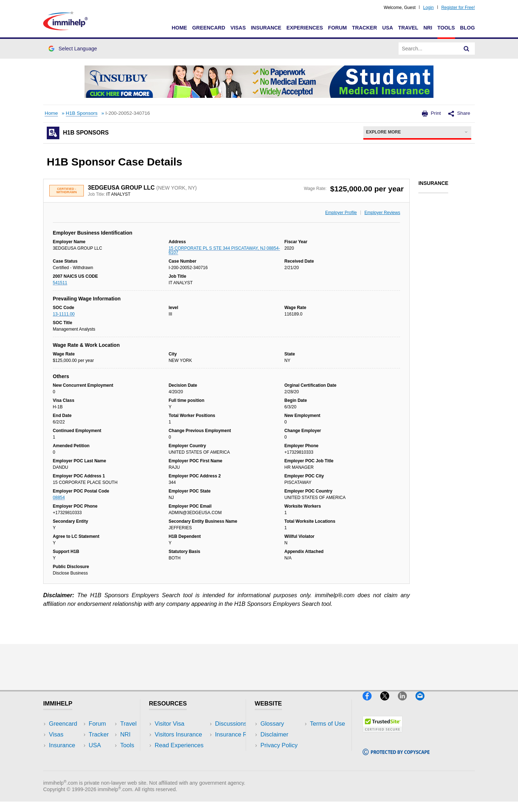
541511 (60, 283)
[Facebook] (371, 703)
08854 (59, 498)
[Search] (467, 49)
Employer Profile (341, 213)
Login (428, 8)
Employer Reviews (382, 213)
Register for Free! (458, 8)
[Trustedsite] (383, 735)
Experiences (305, 28)
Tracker (364, 28)
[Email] (423, 703)
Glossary (272, 724)
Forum (337, 28)
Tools (446, 28)
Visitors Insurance (178, 734)
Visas (238, 28)
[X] (389, 703)
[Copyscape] (396, 758)
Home (179, 28)
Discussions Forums (182, 756)
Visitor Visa (169, 724)
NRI (428, 28)
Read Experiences (179, 745)
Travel (408, 28)
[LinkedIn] (407, 703)
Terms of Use (278, 756)
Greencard (209, 28)
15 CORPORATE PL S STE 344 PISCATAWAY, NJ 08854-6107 (224, 250)
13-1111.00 (64, 314)
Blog (467, 28)
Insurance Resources (183, 767)
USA (387, 28)
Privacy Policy (279, 745)
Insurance (266, 28)
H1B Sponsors (82, 113)
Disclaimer (274, 734)
